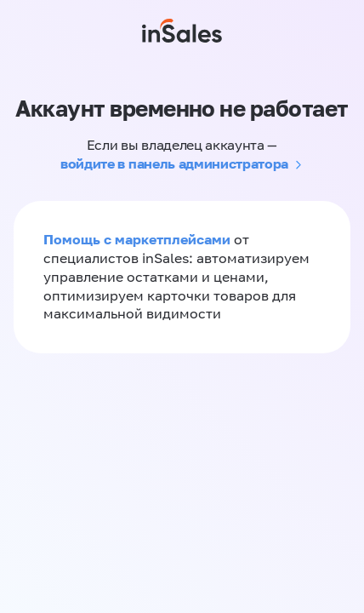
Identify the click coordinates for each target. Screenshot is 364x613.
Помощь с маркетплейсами (139, 239)
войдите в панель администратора (174, 163)
